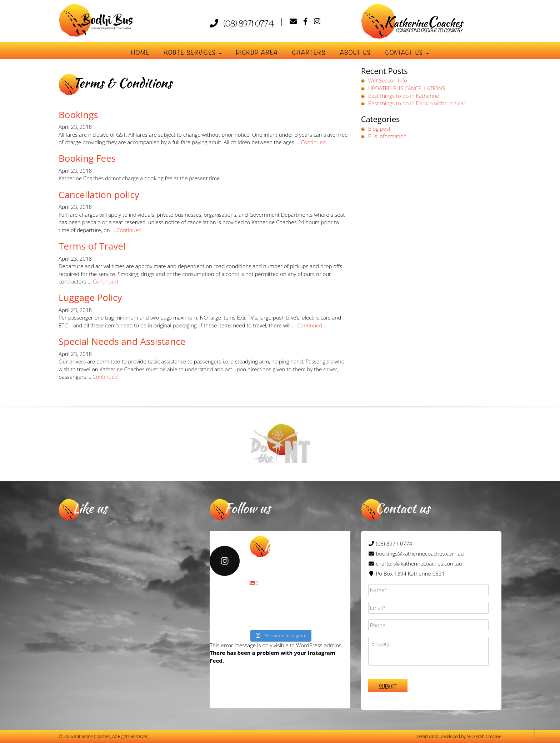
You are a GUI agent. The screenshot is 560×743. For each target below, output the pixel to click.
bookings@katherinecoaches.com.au (420, 553)
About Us (356, 52)
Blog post (379, 129)
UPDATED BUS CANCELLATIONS (407, 88)
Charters (309, 52)
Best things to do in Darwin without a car (417, 103)
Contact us (407, 52)
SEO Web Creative (484, 736)
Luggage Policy (90, 297)
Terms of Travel (92, 246)
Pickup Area (257, 52)
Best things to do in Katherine (404, 96)
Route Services (193, 52)
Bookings (78, 115)
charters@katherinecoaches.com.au (419, 563)
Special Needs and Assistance (122, 341)
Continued (313, 142)
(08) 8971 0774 (242, 23)
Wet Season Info (388, 80)
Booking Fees (87, 158)
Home (140, 52)
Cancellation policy (99, 195)
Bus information (387, 136)
